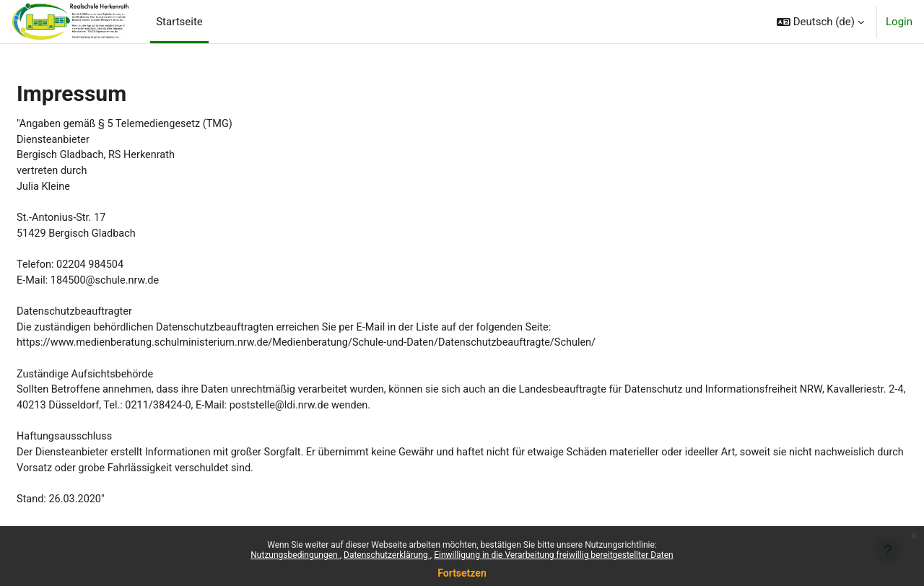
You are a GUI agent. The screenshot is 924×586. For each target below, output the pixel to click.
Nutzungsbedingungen (295, 555)
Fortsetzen (462, 573)
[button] (820, 22)
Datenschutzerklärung (387, 555)
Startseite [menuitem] (179, 22)
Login (899, 22)
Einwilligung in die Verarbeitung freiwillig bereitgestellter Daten (554, 555)
